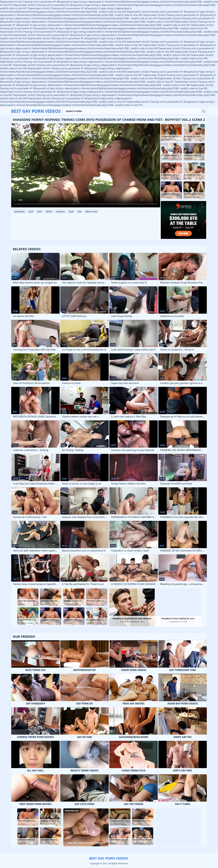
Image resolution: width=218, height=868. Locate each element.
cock (31, 211)
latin (40, 211)
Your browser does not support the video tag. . (86, 165)
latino (49, 211)
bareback (19, 211)
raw (79, 211)
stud (71, 211)
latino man (91, 211)
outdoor (60, 211)
